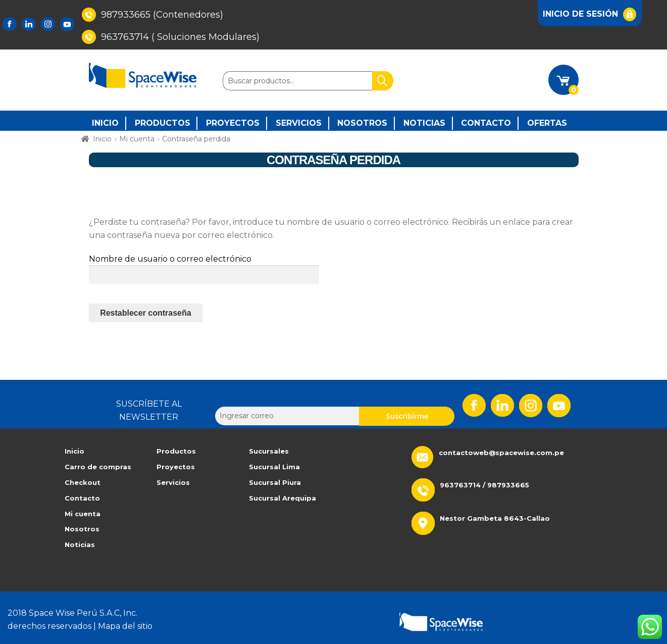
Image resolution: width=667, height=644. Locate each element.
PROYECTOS (233, 123)
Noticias (424, 123)
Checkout (83, 482)
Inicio (102, 139)
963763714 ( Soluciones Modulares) (171, 37)
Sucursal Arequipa (283, 498)
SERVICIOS (299, 123)
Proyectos (176, 467)
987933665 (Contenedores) (152, 15)
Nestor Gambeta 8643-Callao (495, 518)
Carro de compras (98, 467)
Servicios (173, 482)
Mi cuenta (137, 139)
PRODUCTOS (163, 123)
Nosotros (362, 123)
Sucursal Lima (274, 467)
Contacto (486, 123)
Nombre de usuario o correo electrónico (170, 259)
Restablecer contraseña (146, 313)
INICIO (105, 123)
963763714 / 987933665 (484, 485)
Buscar (383, 81)
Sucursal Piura (275, 482)
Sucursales (269, 451)
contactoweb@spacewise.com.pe (501, 453)
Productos (176, 451)
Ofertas (547, 123)
